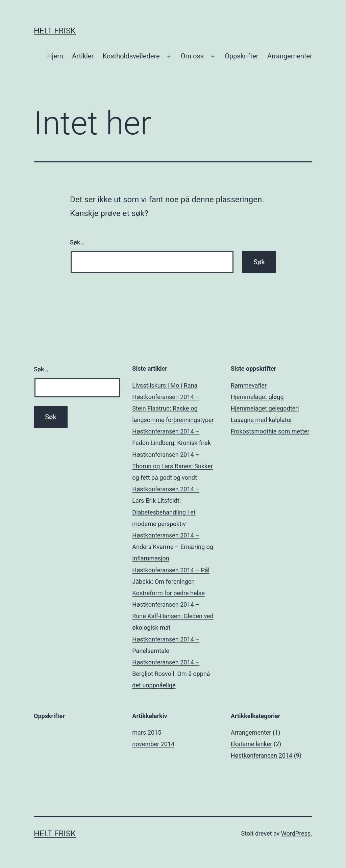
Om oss (192, 56)
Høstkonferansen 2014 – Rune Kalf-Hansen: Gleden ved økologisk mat (173, 616)
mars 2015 (147, 732)
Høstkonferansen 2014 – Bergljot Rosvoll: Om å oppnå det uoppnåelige (171, 674)
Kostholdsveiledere (131, 56)
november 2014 (153, 744)
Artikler (83, 56)
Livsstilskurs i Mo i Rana (165, 385)
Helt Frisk (55, 31)
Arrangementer (290, 56)
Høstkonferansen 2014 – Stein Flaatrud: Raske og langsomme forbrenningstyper (173, 408)
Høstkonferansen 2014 (262, 755)
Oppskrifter (241, 56)
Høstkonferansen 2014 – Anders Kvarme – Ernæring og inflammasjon (173, 547)
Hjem (55, 56)
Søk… (77, 242)
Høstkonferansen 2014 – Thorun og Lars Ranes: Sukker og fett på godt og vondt (172, 466)
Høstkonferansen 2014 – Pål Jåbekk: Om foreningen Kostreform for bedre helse (171, 582)
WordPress (296, 833)
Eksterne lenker (252, 744)
